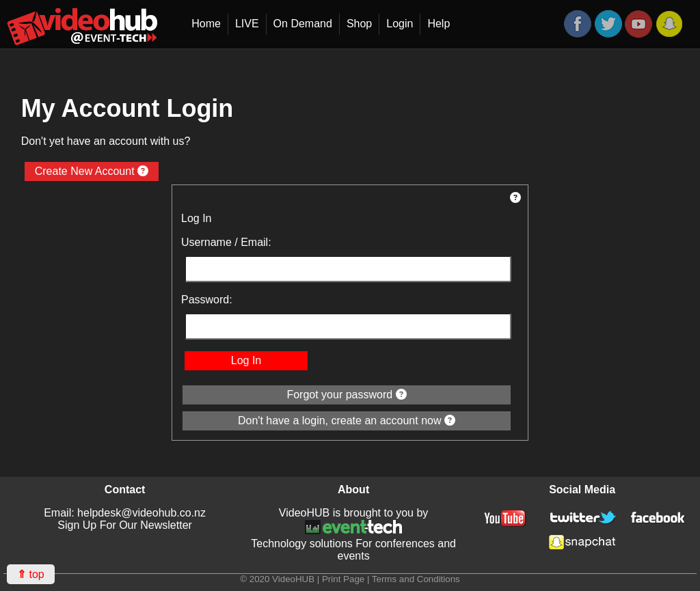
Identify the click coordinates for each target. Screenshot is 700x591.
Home (206, 24)
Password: (207, 300)
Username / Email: (226, 242)
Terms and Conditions (416, 579)
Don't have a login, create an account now (347, 421)
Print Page (343, 579)
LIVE (247, 24)
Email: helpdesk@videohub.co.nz (125, 513)
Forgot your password (346, 395)
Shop (359, 24)
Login (400, 24)
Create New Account (92, 171)
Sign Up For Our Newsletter (125, 525)
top (31, 574)
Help (439, 24)
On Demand (303, 24)
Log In (246, 360)
